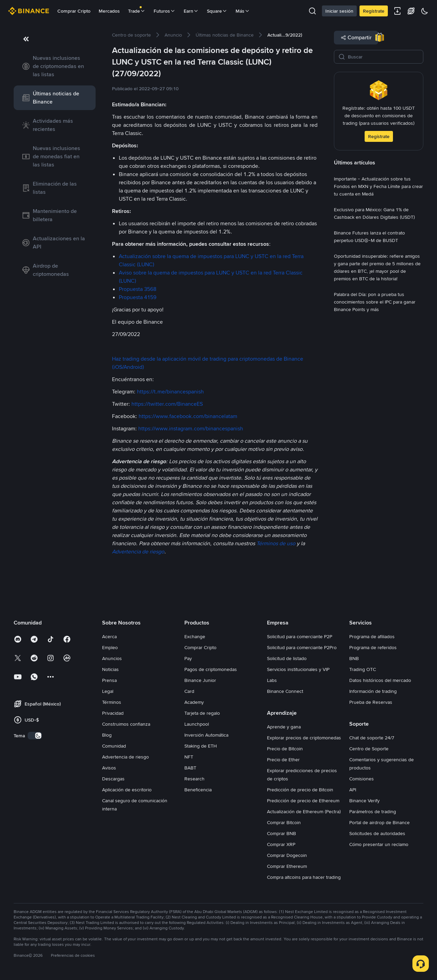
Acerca (109, 636)
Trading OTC (363, 669)
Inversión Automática (206, 735)
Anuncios (112, 658)
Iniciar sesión (339, 11)
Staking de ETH (201, 746)
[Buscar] (383, 57)
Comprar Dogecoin (287, 855)
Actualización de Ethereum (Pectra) (304, 811)
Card (189, 691)
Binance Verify (364, 801)
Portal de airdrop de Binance (379, 822)
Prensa (109, 680)
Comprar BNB (281, 833)
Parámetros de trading (373, 811)
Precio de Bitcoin (285, 749)
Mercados (109, 11)
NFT (189, 757)
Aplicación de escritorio (127, 790)
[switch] (35, 736)
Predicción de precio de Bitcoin (300, 790)
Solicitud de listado (287, 658)
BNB (354, 658)
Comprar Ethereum (287, 866)
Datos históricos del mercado (380, 680)
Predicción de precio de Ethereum (303, 801)
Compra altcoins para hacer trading (304, 877)
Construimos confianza (126, 724)
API (353, 790)
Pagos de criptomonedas (211, 669)
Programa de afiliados (372, 636)
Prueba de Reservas (371, 702)
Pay (188, 658)
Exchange (195, 636)
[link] (55, 66)
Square (217, 11)
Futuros (165, 11)
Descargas (113, 779)
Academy (194, 702)
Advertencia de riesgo (125, 757)
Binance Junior (200, 680)
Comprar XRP (281, 844)
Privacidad (113, 713)
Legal (108, 691)
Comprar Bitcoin (284, 822)
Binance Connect (285, 691)
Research (194, 779)
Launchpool (197, 724)
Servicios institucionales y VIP (298, 669)
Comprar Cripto (74, 11)
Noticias (110, 669)
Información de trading (373, 691)
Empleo (110, 647)
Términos (112, 702)
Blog (107, 735)
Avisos (109, 768)
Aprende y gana (284, 727)
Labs (272, 680)
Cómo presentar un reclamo (379, 844)
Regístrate (374, 11)
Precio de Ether (283, 760)
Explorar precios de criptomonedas (304, 738)
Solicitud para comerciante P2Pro (302, 647)
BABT (190, 768)
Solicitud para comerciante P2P (300, 636)
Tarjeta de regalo (202, 713)
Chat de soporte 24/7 (372, 738)
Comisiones (362, 779)
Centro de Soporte (369, 749)
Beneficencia (198, 790)
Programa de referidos (373, 647)
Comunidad (114, 746)
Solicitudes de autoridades (377, 833)
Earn (191, 11)
